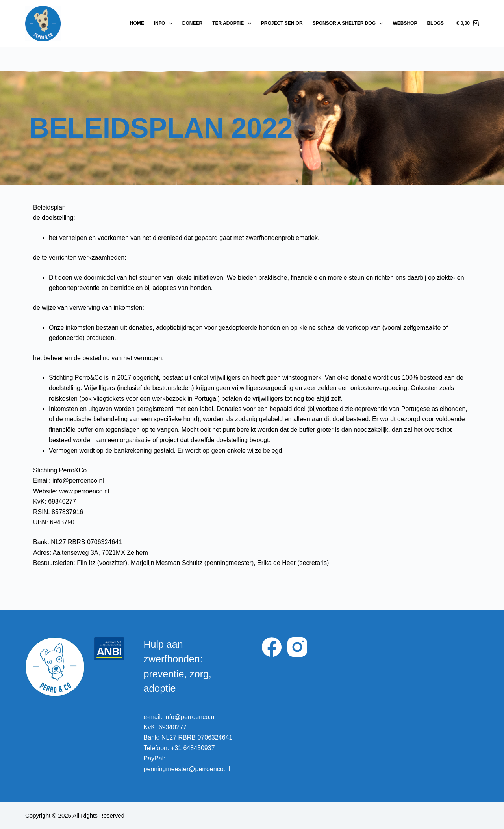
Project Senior (282, 23)
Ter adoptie (233, 24)
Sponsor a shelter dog (349, 24)
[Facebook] (272, 647)
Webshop (405, 23)
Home (137, 23)
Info (165, 24)
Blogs (435, 23)
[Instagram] (297, 647)
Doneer (192, 23)
